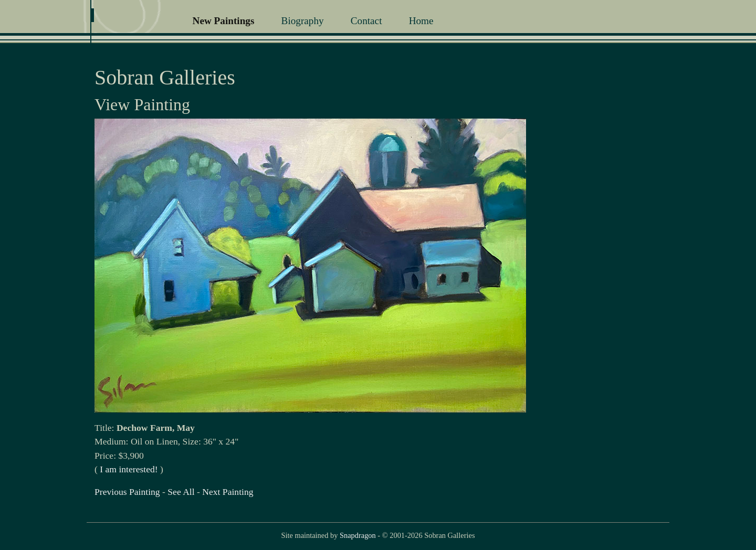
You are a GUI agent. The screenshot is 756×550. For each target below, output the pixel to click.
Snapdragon (358, 535)
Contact (366, 21)
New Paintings (224, 21)
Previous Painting (127, 492)
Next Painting (228, 492)
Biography (303, 21)
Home (421, 21)
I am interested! (129, 469)
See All (181, 492)
